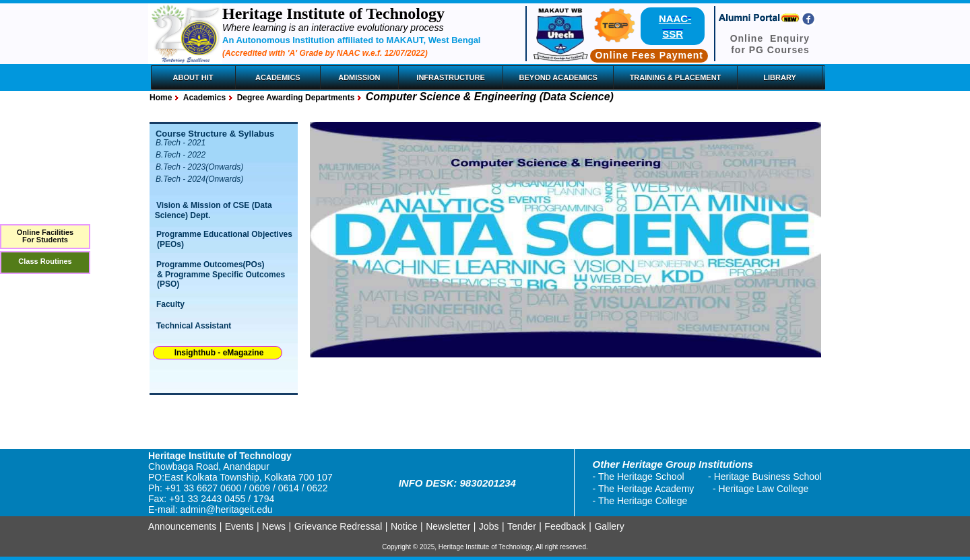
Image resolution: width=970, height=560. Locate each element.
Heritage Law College (764, 489)
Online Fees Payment (649, 55)
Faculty (170, 304)
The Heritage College (643, 501)
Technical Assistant (194, 326)
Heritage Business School (768, 477)
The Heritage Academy (646, 489)
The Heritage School (641, 477)
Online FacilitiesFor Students (45, 236)
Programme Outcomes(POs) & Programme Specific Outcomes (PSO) (218, 274)
